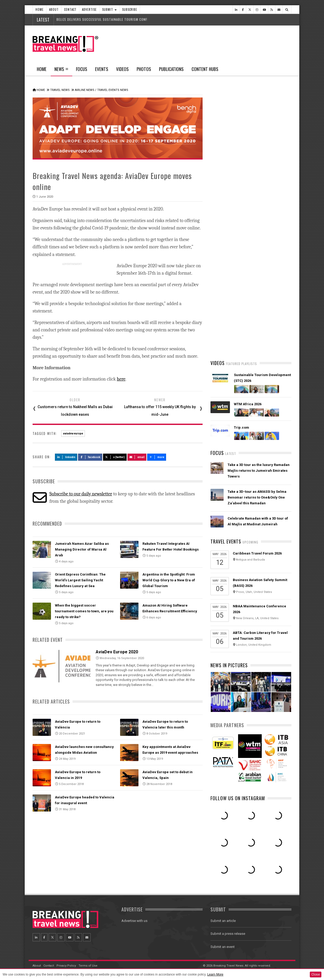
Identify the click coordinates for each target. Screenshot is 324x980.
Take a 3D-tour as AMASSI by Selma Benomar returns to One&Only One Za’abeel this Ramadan (257, 497)
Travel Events (226, 541)
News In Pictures (229, 665)
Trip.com (241, 427)
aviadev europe (73, 433)
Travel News (60, 90)
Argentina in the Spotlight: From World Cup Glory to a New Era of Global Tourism (169, 580)
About (54, 9)
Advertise (89, 9)
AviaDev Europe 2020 (117, 652)
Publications (171, 69)
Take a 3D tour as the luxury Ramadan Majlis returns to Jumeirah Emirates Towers (259, 471)
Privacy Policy (66, 966)
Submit (109, 9)
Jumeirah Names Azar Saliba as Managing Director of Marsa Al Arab (82, 549)
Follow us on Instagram (238, 798)
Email (137, 457)
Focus (82, 69)
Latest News (231, 198)
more (157, 457)
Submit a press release (228, 934)
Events (102, 69)
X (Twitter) (115, 457)
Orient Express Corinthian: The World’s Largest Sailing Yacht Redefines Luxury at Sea (80, 580)
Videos (122, 69)
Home (40, 9)
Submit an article (223, 921)
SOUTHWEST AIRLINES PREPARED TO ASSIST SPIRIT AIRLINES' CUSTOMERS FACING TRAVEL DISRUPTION (258, 336)
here (121, 379)
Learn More (215, 974)
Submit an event (223, 947)
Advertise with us (134, 921)
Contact (70, 9)
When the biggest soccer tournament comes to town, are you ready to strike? (84, 611)
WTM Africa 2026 (248, 404)
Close (316, 974)
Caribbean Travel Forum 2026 (257, 553)
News (61, 71)
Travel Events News (113, 90)
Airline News (85, 90)
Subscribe (130, 9)
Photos (144, 69)
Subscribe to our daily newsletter (81, 494)
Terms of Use (88, 966)
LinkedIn (66, 457)
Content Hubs (205, 69)
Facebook (90, 457)
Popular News (271, 198)
